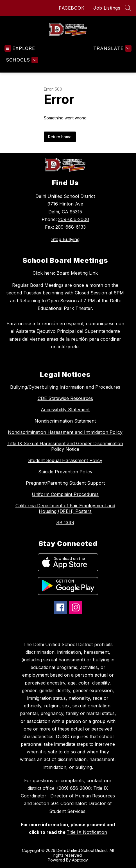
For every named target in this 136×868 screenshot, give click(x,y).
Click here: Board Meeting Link (65, 273)
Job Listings (107, 8)
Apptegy (80, 860)
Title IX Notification (87, 832)
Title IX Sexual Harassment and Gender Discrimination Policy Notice (65, 446)
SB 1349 (65, 522)
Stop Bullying (65, 239)
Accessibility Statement (65, 410)
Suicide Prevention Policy (65, 472)
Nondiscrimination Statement (65, 421)
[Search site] (128, 8)
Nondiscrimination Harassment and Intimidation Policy (65, 432)
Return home (60, 137)
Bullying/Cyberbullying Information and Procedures (65, 387)
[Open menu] (20, 48)
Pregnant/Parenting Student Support (65, 483)
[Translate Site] (112, 48)
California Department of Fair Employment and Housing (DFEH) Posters (65, 508)
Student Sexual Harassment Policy (65, 460)
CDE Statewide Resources (65, 398)
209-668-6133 (71, 227)
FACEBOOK (72, 8)
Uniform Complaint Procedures (65, 494)
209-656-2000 (74, 219)
